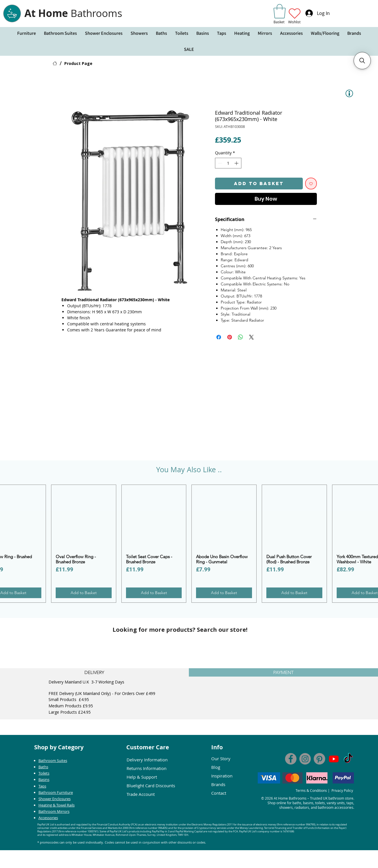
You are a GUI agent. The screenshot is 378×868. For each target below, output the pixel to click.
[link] (280, 11)
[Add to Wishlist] (311, 184)
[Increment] (237, 163)
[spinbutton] (228, 163)
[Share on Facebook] (219, 337)
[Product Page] (78, 63)
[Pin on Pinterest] (230, 337)
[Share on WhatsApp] (241, 337)
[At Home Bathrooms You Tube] (334, 759)
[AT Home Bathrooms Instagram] (305, 759)
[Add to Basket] (84, 593)
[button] (27, 33)
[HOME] (55, 63)
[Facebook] (291, 759)
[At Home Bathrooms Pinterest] (319, 759)
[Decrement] (219, 163)
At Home (73, 13)
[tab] (94, 672)
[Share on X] (251, 337)
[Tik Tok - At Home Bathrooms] (348, 759)
